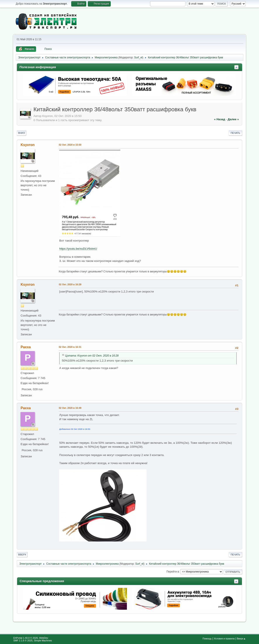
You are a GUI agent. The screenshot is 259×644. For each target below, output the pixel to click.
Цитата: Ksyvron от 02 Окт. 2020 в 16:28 (92, 356)
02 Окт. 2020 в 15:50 (70, 145)
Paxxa (26, 347)
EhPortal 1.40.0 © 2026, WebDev (31, 638)
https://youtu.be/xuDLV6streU (78, 249)
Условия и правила (224, 639)
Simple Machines (43, 641)
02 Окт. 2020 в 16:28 (70, 284)
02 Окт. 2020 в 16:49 (70, 408)
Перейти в (173, 572)
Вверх (22, 555)
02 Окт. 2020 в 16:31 (70, 347)
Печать (235, 133)
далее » (233, 119)
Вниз (21, 133)
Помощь (207, 639)
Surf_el (138, 57)
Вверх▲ (241, 639)
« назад (220, 119)
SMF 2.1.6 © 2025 (23, 641)
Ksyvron (28, 145)
